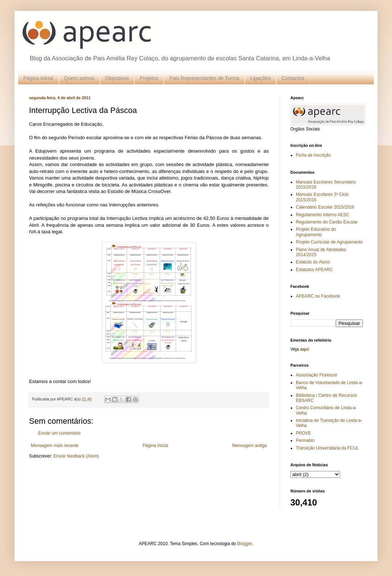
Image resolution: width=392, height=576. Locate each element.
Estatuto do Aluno (313, 262)
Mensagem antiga (250, 446)
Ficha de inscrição (313, 155)
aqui (305, 349)
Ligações (260, 78)
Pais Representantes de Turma (204, 78)
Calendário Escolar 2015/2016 (325, 207)
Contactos (293, 78)
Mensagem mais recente (55, 446)
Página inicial (38, 78)
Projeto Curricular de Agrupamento (329, 242)
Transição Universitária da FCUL (327, 448)
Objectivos (117, 78)
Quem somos (79, 78)
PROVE (303, 433)
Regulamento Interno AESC (322, 215)
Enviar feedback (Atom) (76, 456)
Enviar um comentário (59, 433)
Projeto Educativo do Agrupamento (316, 232)
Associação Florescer (317, 375)
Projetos (149, 78)
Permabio (305, 440)
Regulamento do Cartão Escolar (327, 222)
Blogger (245, 544)
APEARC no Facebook (318, 296)
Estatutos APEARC (314, 270)
